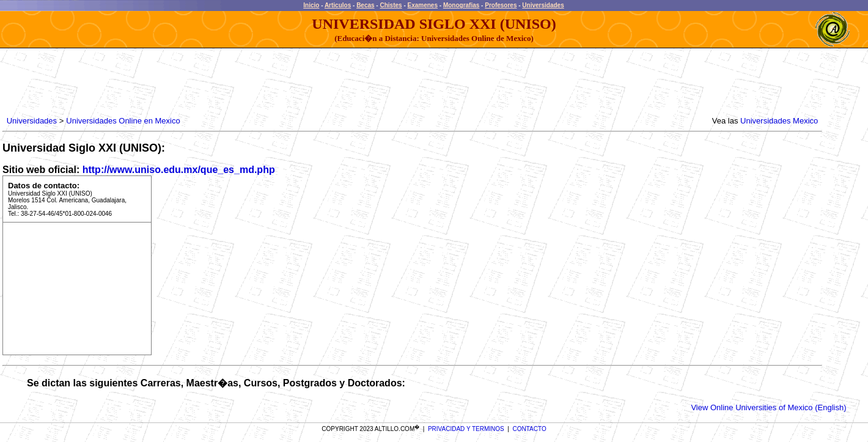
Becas (365, 5)
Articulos (338, 5)
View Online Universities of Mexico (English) (768, 407)
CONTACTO (530, 429)
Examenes (423, 5)
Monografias (461, 5)
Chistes (391, 5)
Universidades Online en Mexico (123, 121)
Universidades (543, 5)
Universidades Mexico (779, 121)
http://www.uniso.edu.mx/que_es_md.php (179, 170)
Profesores (501, 5)
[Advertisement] (227, 83)
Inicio (311, 5)
